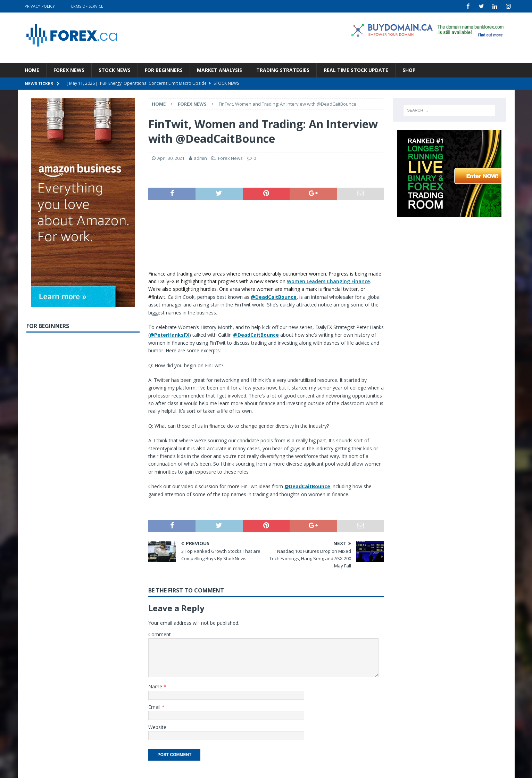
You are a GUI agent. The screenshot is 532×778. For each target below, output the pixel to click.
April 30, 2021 (171, 158)
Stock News (115, 70)
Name (156, 686)
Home (32, 70)
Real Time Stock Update (356, 70)
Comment (160, 634)
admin (200, 158)
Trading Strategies (283, 70)
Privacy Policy (40, 6)
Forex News (69, 70)
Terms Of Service (86, 6)
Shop (409, 70)
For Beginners (164, 70)
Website (157, 727)
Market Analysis (219, 70)
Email (155, 707)
